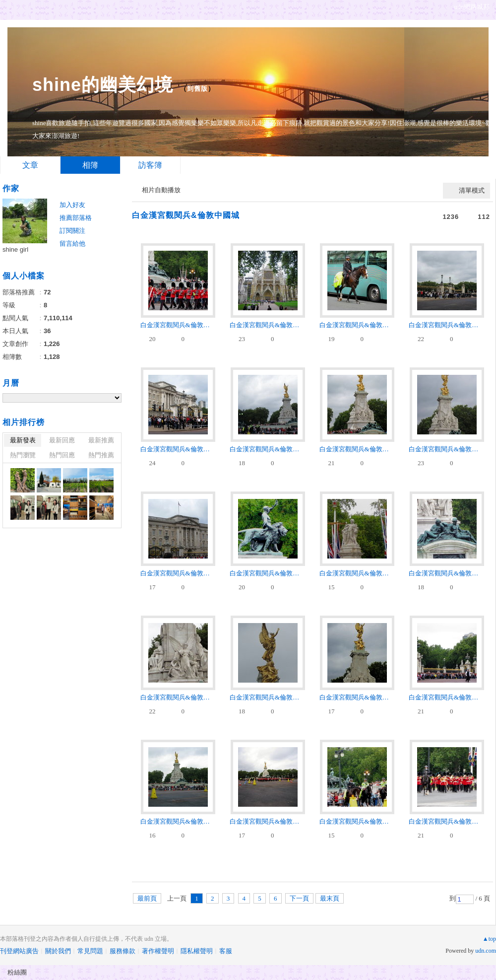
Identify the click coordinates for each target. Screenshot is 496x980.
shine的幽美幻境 (103, 85)
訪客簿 (150, 165)
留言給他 (72, 244)
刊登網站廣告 (19, 951)
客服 (226, 951)
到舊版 (197, 89)
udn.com (486, 951)
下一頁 (299, 898)
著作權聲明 (158, 951)
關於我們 (58, 951)
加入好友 (72, 205)
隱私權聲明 (197, 951)
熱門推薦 (101, 455)
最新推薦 (101, 440)
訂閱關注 (72, 231)
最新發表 (23, 440)
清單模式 (472, 190)
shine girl (15, 249)
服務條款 (123, 951)
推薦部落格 (76, 218)
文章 (30, 165)
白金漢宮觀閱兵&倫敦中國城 (186, 215)
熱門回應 (62, 455)
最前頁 (147, 898)
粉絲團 (17, 972)
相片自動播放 (161, 190)
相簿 (90, 165)
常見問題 (90, 951)
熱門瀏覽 (23, 455)
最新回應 (62, 440)
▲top (489, 939)
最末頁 (330, 898)
